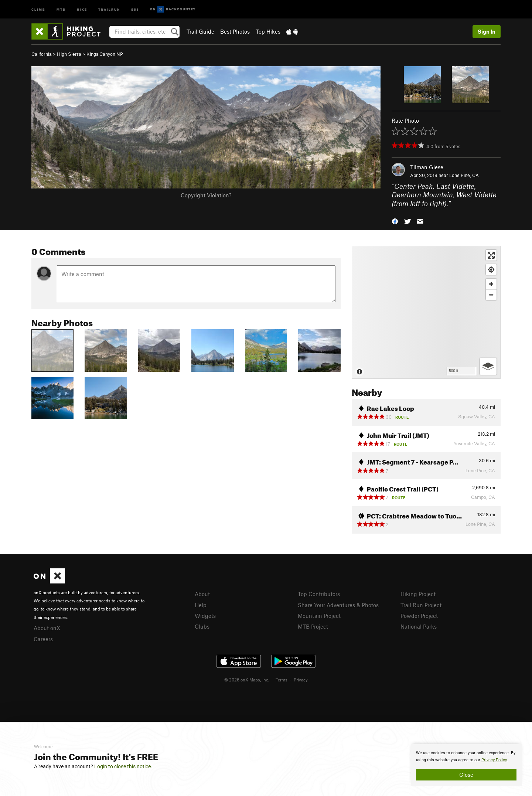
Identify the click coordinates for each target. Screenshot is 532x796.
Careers (43, 639)
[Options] (488, 366)
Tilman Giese (427, 167)
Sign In (487, 31)
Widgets (205, 616)
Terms (282, 680)
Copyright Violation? (206, 195)
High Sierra (69, 54)
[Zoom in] (491, 284)
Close (466, 775)
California (42, 54)
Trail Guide (200, 31)
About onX (47, 628)
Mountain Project (319, 616)
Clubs (202, 626)
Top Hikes (268, 31)
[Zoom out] (491, 295)
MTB (61, 9)
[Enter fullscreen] (491, 255)
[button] (395, 221)
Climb (38, 9)
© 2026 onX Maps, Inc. (247, 680)
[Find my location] (491, 270)
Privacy (301, 680)
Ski (135, 9)
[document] (466, 765)
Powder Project (419, 616)
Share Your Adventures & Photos (338, 605)
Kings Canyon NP (105, 54)
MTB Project (313, 626)
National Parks (419, 626)
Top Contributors (319, 594)
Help (201, 605)
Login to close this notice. (123, 766)
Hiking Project (418, 594)
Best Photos (235, 31)
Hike (82, 9)
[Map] (426, 312)
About (202, 594)
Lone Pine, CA (464, 175)
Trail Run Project (421, 605)
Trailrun (109, 9)
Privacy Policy (494, 760)
